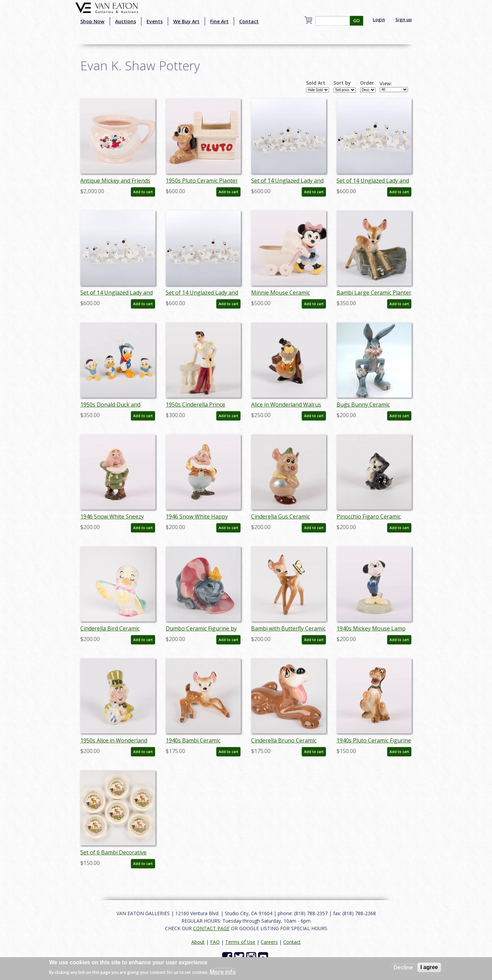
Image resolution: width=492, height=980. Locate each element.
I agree (429, 967)
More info (223, 972)
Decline (403, 967)
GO (357, 21)
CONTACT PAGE (211, 928)
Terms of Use (240, 942)
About (198, 942)
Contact (249, 21)
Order (367, 83)
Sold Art (316, 83)
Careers (269, 942)
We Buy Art (186, 21)
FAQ (215, 942)
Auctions (126, 21)
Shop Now (92, 21)
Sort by (342, 83)
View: (386, 84)
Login (379, 19)
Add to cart (143, 192)
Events (155, 21)
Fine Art (219, 21)
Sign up (404, 19)
